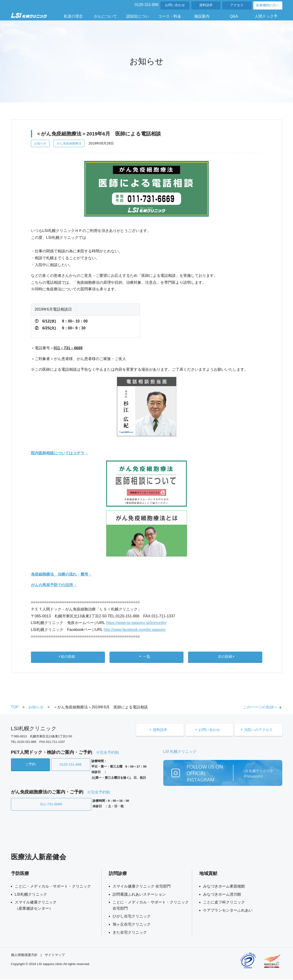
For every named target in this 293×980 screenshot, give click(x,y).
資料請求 (206, 5)
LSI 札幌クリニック (180, 754)
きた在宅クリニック (130, 933)
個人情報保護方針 (24, 956)
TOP (15, 709)
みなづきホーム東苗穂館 (224, 887)
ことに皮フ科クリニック (224, 903)
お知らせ (40, 143)
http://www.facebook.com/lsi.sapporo (135, 630)
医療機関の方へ (268, 5)
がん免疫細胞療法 (69, 143)
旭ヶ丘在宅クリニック (132, 925)
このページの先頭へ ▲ (263, 709)
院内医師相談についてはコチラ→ (60, 453)
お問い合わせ (175, 5)
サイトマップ (55, 956)
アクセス (237, 5)
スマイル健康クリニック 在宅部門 (142, 887)
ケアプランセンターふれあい (228, 911)
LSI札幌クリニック (31, 895)
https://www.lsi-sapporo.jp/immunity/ (136, 623)
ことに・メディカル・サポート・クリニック (53, 887)
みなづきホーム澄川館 (222, 895)
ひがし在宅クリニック (132, 917)
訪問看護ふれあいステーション (139, 895)
